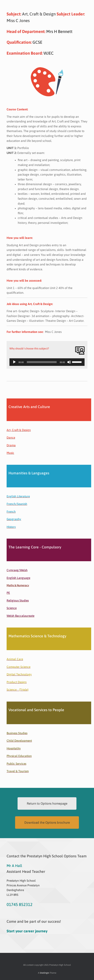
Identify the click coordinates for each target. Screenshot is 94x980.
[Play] (14, 362)
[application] (47, 362)
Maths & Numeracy (18, 585)
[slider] (42, 362)
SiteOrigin (44, 973)
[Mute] (69, 362)
